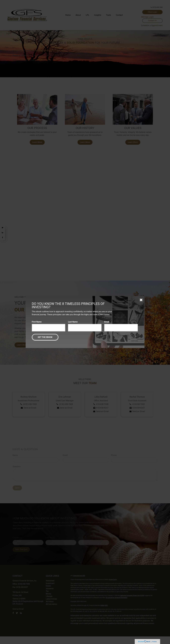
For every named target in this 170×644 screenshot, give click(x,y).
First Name (37, 322)
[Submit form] (45, 337)
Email (107, 322)
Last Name (73, 322)
